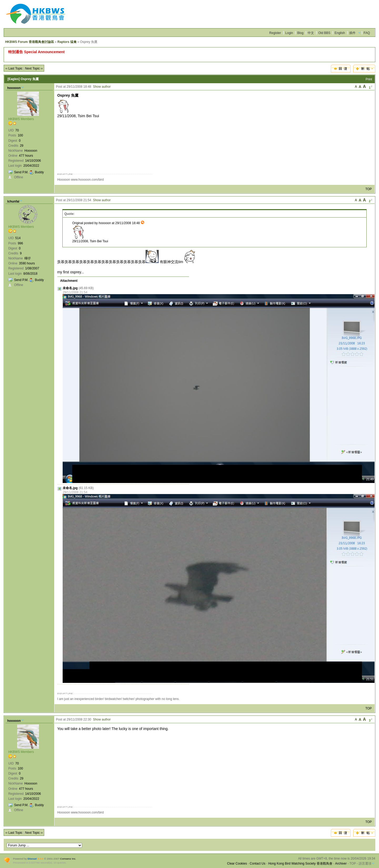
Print (369, 79)
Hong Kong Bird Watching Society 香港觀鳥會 (300, 864)
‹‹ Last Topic (14, 68)
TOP (368, 189)
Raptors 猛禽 (67, 42)
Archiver (341, 864)
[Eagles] (14, 79)
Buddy (39, 172)
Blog (300, 33)
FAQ (367, 33)
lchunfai (13, 201)
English (340, 33)
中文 (311, 33)
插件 (352, 33)
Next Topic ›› (34, 68)
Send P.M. (21, 172)
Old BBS (324, 33)
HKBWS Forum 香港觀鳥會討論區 (29, 42)
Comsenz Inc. (68, 859)
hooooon (14, 88)
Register (275, 33)
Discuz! (32, 859)
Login (289, 33)
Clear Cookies (237, 864)
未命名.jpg (70, 288)
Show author (102, 87)
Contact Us (258, 864)
